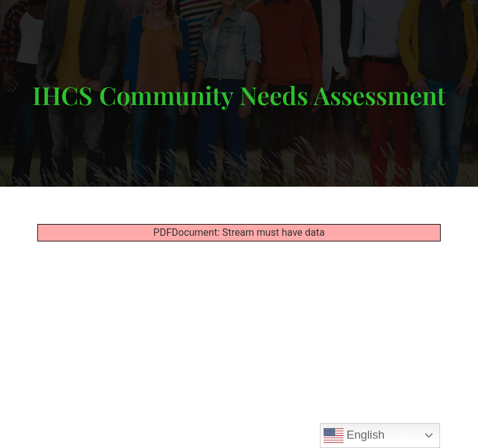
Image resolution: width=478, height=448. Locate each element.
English (354, 436)
